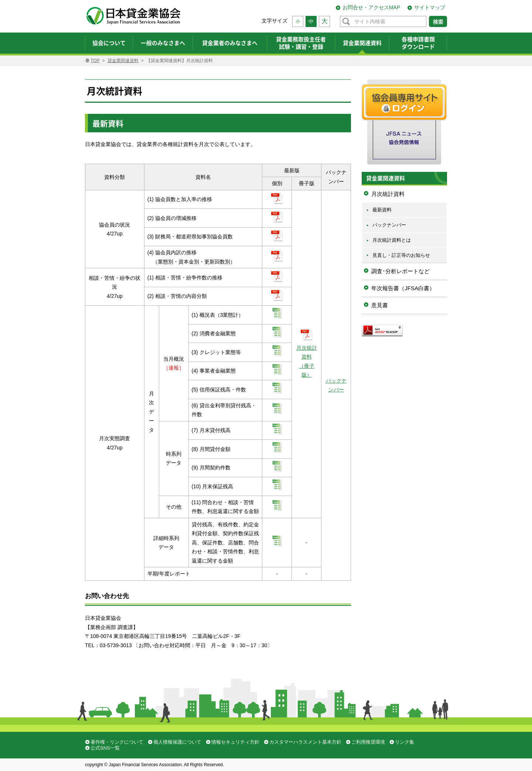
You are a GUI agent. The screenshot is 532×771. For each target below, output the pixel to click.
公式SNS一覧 (105, 748)
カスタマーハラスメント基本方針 (305, 742)
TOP (95, 61)
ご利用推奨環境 (368, 742)
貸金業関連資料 (123, 61)
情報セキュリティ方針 (235, 742)
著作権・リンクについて (117, 742)
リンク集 (405, 742)
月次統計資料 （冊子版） (307, 357)
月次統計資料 (388, 194)
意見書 (380, 305)
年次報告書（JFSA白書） (403, 288)
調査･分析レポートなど (400, 271)
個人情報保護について (177, 742)
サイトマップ (430, 7)
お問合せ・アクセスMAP (371, 7)
